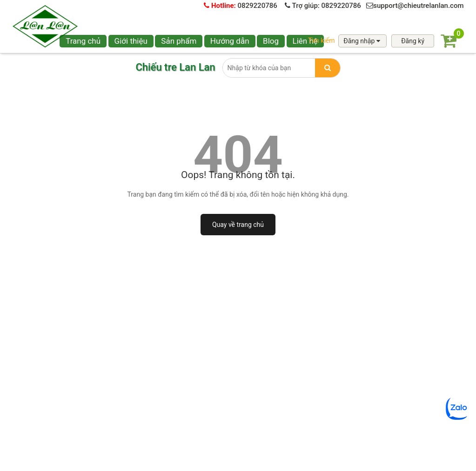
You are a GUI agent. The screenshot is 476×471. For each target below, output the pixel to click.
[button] (179, 41)
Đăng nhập (362, 41)
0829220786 (241, 6)
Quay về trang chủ (238, 225)
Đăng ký (413, 41)
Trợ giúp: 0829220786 (323, 6)
